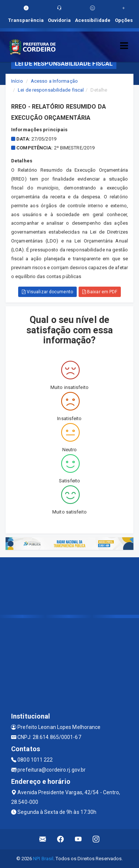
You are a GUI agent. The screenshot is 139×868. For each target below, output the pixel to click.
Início (17, 81)
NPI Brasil (43, 859)
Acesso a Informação (54, 81)
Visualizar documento (47, 292)
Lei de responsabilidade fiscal (51, 90)
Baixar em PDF (100, 292)
